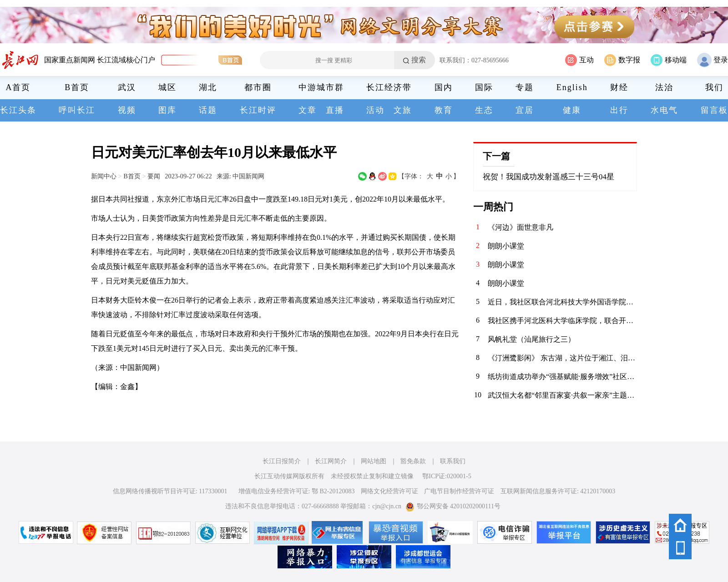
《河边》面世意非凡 (521, 227)
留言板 (714, 110)
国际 (484, 87)
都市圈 (258, 87)
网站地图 (374, 461)
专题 (525, 87)
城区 (167, 87)
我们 (714, 87)
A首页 (18, 87)
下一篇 (496, 156)
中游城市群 (321, 87)
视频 (127, 110)
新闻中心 (104, 176)
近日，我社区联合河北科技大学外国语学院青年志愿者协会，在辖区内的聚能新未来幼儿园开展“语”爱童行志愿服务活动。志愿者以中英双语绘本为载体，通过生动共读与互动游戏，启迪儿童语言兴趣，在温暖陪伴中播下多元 (562, 302)
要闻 (154, 176)
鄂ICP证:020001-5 (447, 476)
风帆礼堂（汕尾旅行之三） (531, 339)
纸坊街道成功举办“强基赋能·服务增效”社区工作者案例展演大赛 (562, 377)
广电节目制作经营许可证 (459, 491)
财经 (619, 87)
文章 (308, 110)
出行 (619, 110)
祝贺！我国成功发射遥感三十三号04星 (549, 177)
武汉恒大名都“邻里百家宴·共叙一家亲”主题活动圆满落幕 (562, 395)
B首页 (77, 87)
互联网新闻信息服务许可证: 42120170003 (558, 491)
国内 (444, 87)
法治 (664, 87)
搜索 (419, 60)
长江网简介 (331, 461)
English (572, 87)
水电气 (664, 110)
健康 (572, 110)
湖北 (208, 87)
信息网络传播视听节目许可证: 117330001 (170, 491)
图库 (167, 110)
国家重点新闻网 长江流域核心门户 (100, 60)
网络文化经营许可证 (389, 491)
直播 (335, 110)
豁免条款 (413, 461)
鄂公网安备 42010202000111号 (453, 506)
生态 (484, 110)
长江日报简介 (282, 461)
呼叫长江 (77, 110)
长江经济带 (389, 87)
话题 (208, 110)
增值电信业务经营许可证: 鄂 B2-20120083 (297, 491)
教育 (444, 110)
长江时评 (258, 110)
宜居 (525, 110)
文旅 (403, 110)
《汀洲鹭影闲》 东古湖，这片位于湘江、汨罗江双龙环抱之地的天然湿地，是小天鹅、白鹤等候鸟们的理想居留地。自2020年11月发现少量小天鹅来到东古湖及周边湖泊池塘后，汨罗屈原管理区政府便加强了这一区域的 (562, 358)
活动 (375, 110)
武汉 (127, 87)
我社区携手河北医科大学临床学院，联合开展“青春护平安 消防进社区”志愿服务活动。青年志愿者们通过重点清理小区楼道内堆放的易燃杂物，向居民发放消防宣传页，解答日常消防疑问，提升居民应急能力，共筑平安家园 (562, 321)
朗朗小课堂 (506, 246)
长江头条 (18, 110)
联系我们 (453, 461)
